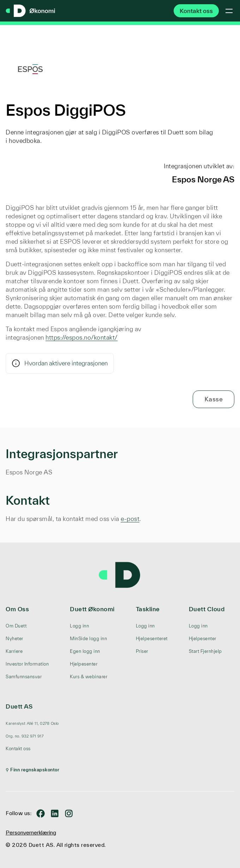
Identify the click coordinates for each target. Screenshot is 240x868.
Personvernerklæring (31, 833)
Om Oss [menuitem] (17, 609)
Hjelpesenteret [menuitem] (152, 639)
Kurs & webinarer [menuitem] (89, 677)
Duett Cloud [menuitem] (207, 609)
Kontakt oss (196, 11)
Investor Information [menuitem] (27, 664)
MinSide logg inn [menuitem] (88, 639)
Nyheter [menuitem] (14, 639)
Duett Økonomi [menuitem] (92, 609)
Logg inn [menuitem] (79, 626)
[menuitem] (32, 723)
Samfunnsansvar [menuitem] (24, 677)
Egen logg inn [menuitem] (85, 651)
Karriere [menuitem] (14, 651)
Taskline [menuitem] (148, 609)
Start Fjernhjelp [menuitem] (205, 651)
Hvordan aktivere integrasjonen (60, 363)
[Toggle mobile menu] (229, 11)
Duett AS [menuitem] (19, 706)
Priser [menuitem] (142, 651)
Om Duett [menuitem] (16, 626)
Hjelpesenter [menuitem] (84, 664)
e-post (130, 519)
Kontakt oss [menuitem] (18, 749)
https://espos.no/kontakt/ (82, 337)
